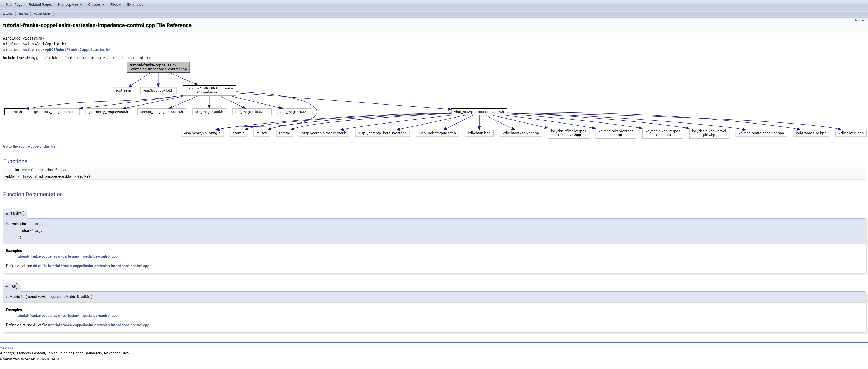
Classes (96, 5)
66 (35, 266)
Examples (135, 5)
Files (116, 5)
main (26, 170)
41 (35, 325)
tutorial (8, 14)
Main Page (14, 5)
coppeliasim (42, 14)
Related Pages (40, 5)
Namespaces (70, 5)
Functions (861, 20)
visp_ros (7, 347)
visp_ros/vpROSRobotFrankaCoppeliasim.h (66, 50)
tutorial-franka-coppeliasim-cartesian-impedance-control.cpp (67, 256)
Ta (24, 176)
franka (23, 14)
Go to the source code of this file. (30, 146)
